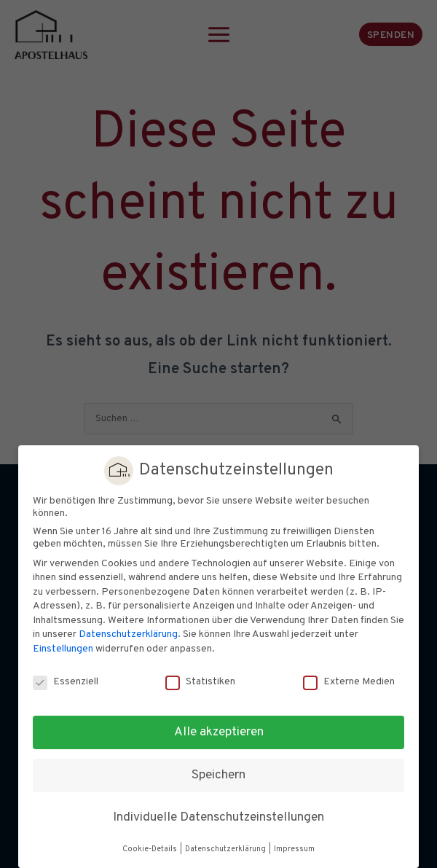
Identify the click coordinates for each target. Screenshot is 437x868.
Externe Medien (349, 682)
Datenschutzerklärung (128, 634)
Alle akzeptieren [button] (219, 732)
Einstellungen (63, 649)
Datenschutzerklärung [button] (226, 849)
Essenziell (66, 682)
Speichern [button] (219, 775)
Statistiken (200, 682)
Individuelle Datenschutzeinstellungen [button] (219, 818)
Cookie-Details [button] (150, 849)
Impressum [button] (294, 849)
